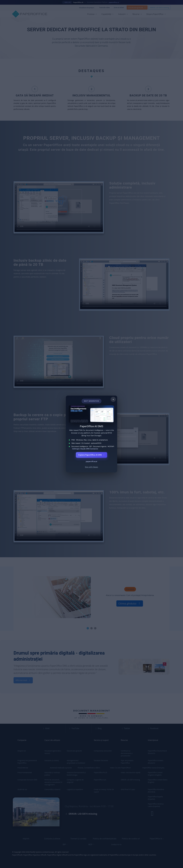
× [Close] (113, 399)
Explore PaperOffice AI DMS (91, 455)
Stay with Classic (91, 467)
